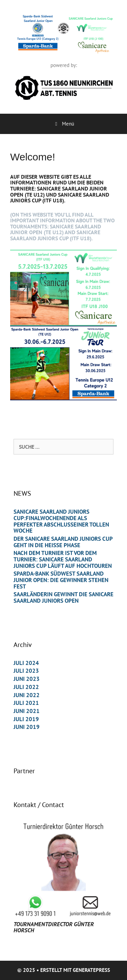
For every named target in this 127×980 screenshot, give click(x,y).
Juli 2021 (26, 703)
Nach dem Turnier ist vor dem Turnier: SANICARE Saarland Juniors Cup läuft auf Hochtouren (63, 559)
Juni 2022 (27, 695)
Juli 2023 (26, 671)
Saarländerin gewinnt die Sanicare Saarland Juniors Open (63, 597)
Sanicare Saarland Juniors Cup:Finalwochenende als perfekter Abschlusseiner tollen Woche (61, 521)
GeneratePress (91, 970)
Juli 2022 (26, 687)
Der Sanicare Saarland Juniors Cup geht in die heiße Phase (63, 542)
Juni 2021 (27, 711)
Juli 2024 (26, 663)
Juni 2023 (27, 679)
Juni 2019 (27, 727)
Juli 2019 (26, 719)
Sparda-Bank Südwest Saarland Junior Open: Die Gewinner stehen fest (61, 580)
